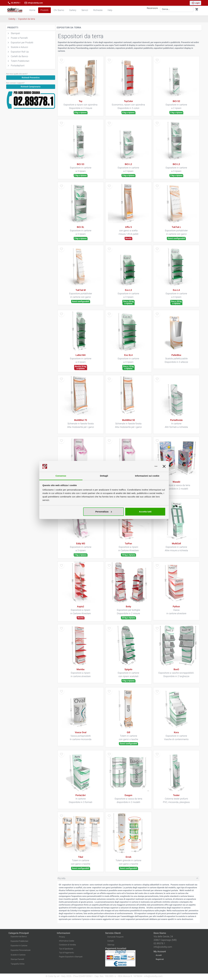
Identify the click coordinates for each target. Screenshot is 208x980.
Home (32, 10)
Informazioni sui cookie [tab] (147, 476)
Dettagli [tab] (104, 476)
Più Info (61, 878)
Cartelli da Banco (19, 56)
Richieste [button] (98, 10)
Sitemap (111, 945)
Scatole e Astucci (19, 47)
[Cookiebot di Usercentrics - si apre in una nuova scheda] (145, 466)
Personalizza (104, 512)
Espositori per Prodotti (22, 43)
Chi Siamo (59, 10)
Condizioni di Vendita (67, 945)
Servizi (85, 10)
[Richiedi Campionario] (31, 87)
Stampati (15, 33)
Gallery (73, 10)
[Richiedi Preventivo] (31, 77)
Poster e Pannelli (19, 38)
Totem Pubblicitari (20, 61)
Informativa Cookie (67, 941)
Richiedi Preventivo (31, 78)
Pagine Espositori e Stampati (71, 957)
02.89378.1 (14, 3)
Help (110, 10)
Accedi (159, 955)
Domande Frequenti (115, 937)
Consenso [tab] (61, 476)
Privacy (62, 937)
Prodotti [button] (44, 10)
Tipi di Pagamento (66, 953)
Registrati (160, 959)
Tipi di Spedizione (66, 949)
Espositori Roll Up (20, 52)
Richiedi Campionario (31, 87)
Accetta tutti (145, 512)
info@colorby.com (34, 3)
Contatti (111, 941)
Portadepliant (18, 66)
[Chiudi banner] (164, 466)
